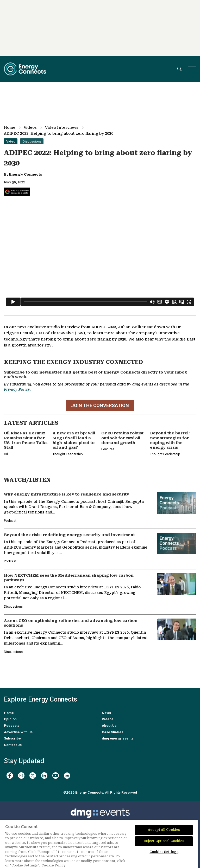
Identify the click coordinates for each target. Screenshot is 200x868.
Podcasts (12, 726)
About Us (109, 726)
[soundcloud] (67, 776)
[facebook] (10, 776)
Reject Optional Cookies (164, 841)
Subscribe (12, 738)
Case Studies (113, 732)
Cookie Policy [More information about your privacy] (54, 865)
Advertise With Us (18, 732)
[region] (99, 844)
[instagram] (21, 776)
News (106, 713)
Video (11, 141)
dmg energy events (118, 738)
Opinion (10, 719)
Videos (30, 127)
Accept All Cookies (164, 830)
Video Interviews (62, 127)
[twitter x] (33, 776)
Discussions (32, 141)
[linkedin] (44, 776)
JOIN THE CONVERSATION (100, 405)
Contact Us (13, 745)
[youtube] (56, 776)
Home (10, 127)
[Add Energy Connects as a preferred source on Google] (17, 192)
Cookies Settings (164, 852)
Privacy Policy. (17, 389)
